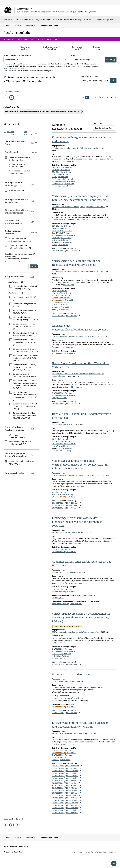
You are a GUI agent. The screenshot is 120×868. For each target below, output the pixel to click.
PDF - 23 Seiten (71, 778)
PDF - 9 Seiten (71, 251)
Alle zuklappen (31, 133)
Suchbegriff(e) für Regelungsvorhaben (17, 55)
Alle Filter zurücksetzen (10, 133)
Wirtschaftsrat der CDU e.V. (62, 425)
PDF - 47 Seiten (71, 798)
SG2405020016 (58, 664)
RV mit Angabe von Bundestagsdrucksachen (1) (19, 436)
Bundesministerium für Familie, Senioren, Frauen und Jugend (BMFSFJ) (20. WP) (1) (24, 367)
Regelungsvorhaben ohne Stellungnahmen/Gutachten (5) (20, 247)
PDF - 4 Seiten (71, 508)
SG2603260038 (58, 813)
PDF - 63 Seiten (71, 793)
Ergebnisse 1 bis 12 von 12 (13, 91)
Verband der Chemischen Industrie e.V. (66, 532)
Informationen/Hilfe (24, 21)
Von (6, 262)
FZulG (54, 177)
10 (83, 98)
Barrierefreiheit (76, 852)
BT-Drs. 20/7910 (58, 698)
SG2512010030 (58, 793)
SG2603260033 (58, 808)
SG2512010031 (58, 795)
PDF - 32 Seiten (71, 771)
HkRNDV (55, 170)
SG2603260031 (58, 803)
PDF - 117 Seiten (72, 805)
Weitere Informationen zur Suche (14, 68)
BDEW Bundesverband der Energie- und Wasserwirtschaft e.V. (75, 336)
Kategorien (75, 55)
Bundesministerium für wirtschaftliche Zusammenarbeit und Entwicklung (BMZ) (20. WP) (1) (25, 396)
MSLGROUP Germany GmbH (63, 572)
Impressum (112, 852)
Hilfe (6, 846)
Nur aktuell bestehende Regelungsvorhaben (17, 165)
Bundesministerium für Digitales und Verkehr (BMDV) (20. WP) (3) (25, 350)
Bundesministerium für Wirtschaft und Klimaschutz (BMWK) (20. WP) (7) (25, 406)
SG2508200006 (58, 713)
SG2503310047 (58, 778)
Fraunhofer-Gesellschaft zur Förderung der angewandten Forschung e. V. (79, 207)
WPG (54, 398)
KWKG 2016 (57, 495)
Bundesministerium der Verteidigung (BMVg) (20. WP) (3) (25, 318)
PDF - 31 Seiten (71, 800)
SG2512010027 (58, 786)
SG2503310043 (58, 768)
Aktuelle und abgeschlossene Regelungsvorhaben (19, 159)
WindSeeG (56, 238)
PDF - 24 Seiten (71, 803)
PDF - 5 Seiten (71, 316)
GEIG (54, 439)
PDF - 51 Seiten (71, 808)
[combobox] (86, 60)
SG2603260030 (58, 800)
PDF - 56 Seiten (71, 813)
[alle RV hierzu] (67, 167)
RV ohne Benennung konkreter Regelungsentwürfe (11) (20, 443)
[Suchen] (111, 60)
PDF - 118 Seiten (72, 766)
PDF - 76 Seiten (71, 664)
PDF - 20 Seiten (71, 505)
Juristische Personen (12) (18, 190)
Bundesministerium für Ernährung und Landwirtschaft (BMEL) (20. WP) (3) (25, 358)
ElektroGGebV (57, 184)
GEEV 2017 (56, 167)
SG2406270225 (58, 505)
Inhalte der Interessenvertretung (67, 19)
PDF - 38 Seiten (71, 810)
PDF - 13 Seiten (71, 503)
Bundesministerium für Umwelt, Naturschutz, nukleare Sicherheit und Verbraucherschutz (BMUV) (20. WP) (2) (25, 384)
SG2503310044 (58, 771)
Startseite (8, 21)
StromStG (56, 760)
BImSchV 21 (57, 179)
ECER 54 (55, 174)
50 (92, 98)
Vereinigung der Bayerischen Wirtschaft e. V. (68, 733)
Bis (19, 262)
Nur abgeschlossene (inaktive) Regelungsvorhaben (19, 172)
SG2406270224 (58, 503)
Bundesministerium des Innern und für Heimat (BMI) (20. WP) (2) (24, 326)
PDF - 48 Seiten (71, 788)
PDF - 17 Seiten (71, 781)
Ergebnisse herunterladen (91, 76)
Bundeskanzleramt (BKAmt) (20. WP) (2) (25, 305)
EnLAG (55, 757)
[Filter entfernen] (82, 111)
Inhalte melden (100, 852)
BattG (54, 186)
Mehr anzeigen (68, 161)
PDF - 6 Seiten (71, 404)
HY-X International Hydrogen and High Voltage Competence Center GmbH (79, 148)
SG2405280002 (58, 766)
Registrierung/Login (105, 21)
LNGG (54, 240)
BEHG (54, 245)
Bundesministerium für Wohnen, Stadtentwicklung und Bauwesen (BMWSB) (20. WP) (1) (25, 416)
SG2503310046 (58, 776)
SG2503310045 (58, 773)
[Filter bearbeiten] (78, 111)
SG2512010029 (58, 790)
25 (87, 98)
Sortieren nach (98, 124)
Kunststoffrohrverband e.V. (62, 681)
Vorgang (68, 698)
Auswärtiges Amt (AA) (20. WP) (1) (25, 298)
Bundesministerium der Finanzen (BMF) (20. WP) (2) (25, 312)
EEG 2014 (56, 172)
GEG (54, 228)
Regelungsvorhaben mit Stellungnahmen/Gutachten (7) (20, 240)
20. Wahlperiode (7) (16, 293)
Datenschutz (88, 852)
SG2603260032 (58, 805)
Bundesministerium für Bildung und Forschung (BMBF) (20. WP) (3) (25, 342)
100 (96, 98)
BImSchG (56, 451)
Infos (57, 39)
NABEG (55, 656)
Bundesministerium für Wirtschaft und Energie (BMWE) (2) (25, 287)
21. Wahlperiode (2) (16, 282)
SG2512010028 (58, 788)
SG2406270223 (58, 404)
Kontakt (88, 21)
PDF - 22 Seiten (71, 776)
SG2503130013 (58, 508)
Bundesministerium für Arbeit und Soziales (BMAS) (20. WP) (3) (25, 334)
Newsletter (24, 846)
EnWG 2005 (56, 231)
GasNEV (55, 233)
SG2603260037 (58, 810)
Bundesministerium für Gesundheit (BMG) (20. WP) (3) (25, 375)
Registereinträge (43, 21)
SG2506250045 (58, 781)
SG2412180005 (58, 316)
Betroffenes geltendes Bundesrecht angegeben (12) (21, 462)
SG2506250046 (58, 783)
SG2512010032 (58, 798)
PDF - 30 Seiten (71, 773)
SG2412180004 (58, 251)
